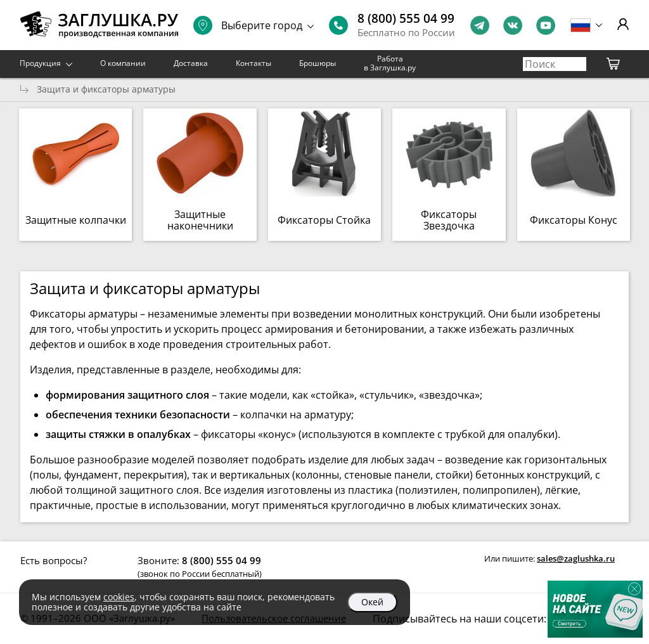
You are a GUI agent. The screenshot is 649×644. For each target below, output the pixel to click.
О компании (123, 63)
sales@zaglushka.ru (576, 558)
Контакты (254, 63)
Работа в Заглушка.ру (390, 63)
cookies (119, 597)
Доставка (191, 63)
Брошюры (318, 63)
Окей (372, 602)
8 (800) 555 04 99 (406, 18)
